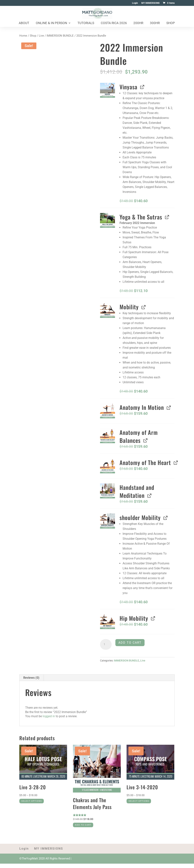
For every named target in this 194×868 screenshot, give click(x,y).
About (24, 23)
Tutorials (86, 23)
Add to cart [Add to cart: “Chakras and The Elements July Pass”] (88, 828)
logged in (49, 716)
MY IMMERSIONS (150, 3)
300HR (155, 23)
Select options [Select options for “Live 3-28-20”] (37, 804)
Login (135, 3)
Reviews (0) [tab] (31, 678)
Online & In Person (51, 23)
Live (41, 36)
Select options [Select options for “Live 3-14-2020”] (144, 804)
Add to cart (130, 643)
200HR (138, 23)
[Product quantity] (106, 644)
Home (23, 36)
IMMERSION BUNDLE (60, 36)
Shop (171, 23)
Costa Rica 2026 (114, 23)
